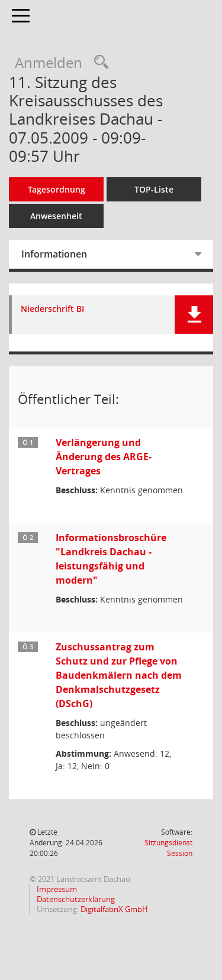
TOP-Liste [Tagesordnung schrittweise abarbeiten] (154, 189)
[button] (194, 315)
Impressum (56, 889)
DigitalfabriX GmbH (114, 909)
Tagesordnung (57, 189)
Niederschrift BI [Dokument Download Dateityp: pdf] (52, 309)
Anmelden (49, 62)
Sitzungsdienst (168, 848)
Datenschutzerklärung (75, 899)
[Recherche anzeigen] (98, 62)
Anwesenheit (56, 216)
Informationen (54, 254)
